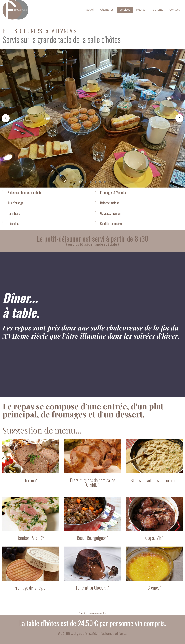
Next (179, 118)
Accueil (89, 10)
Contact (175, 10)
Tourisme (157, 10)
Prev (6, 118)
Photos (141, 10)
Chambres (107, 10)
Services (125, 10)
